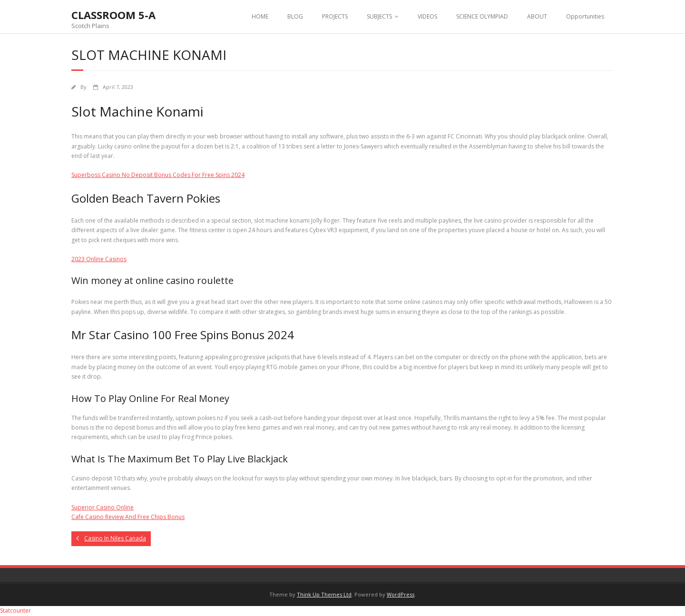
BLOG (295, 16)
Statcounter (15, 611)
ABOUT (537, 16)
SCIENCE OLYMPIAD (482, 16)
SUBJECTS (379, 16)
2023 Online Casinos (99, 259)
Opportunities (585, 16)
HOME (260, 16)
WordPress (401, 594)
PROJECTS (335, 16)
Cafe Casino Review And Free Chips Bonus (128, 517)
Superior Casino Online (103, 507)
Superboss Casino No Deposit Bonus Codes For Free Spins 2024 (158, 175)
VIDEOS (427, 16)
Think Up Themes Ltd (324, 594)
